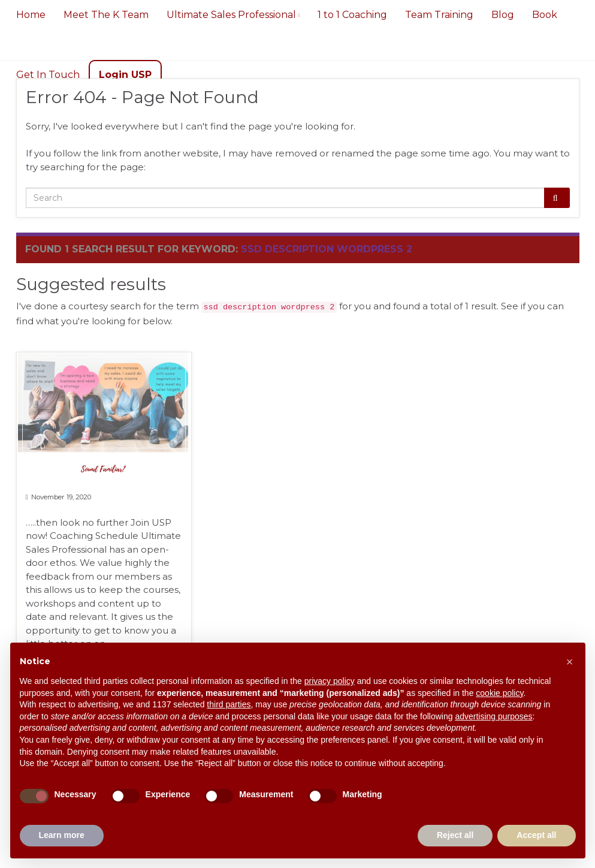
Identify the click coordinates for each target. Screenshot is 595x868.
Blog (503, 15)
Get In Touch (47, 75)
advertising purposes (493, 716)
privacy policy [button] (330, 681)
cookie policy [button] (499, 693)
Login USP (125, 75)
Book (545, 15)
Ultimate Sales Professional (233, 15)
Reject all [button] (455, 835)
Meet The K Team (105, 15)
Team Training (439, 15)
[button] (570, 662)
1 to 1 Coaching (352, 15)
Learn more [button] (62, 835)
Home (30, 15)
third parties (229, 704)
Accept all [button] (536, 835)
